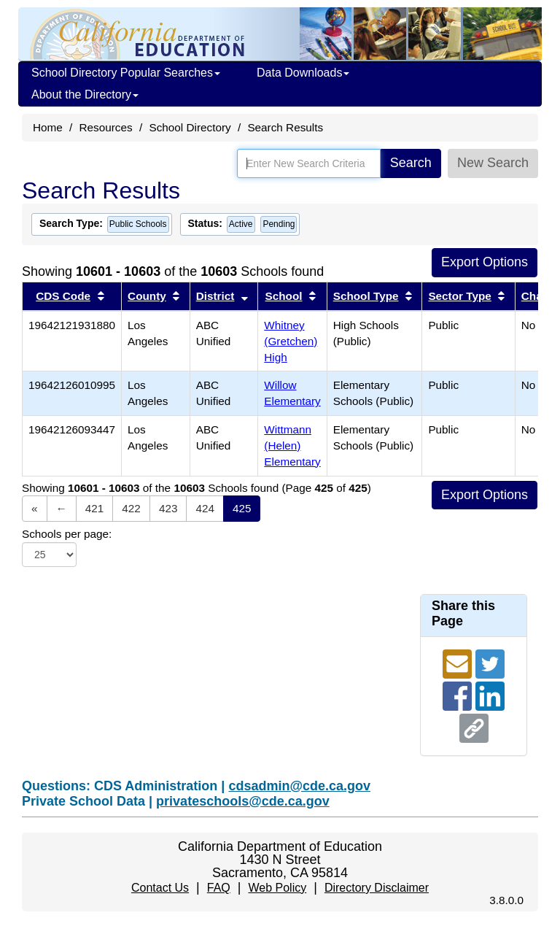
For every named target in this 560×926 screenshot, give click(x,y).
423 (168, 508)
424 (205, 508)
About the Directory (85, 94)
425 (242, 508)
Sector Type (459, 296)
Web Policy (277, 888)
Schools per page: (67, 534)
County (147, 296)
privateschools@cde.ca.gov (243, 801)
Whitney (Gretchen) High (291, 341)
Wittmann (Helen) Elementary (292, 445)
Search (411, 163)
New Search (493, 163)
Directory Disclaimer (377, 888)
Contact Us (160, 888)
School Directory (190, 127)
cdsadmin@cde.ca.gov (299, 786)
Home (48, 127)
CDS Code (63, 296)
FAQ (219, 888)
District (215, 296)
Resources (106, 127)
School (284, 296)
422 (131, 508)
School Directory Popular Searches (126, 73)
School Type (366, 296)
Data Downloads (303, 73)
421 (95, 508)
